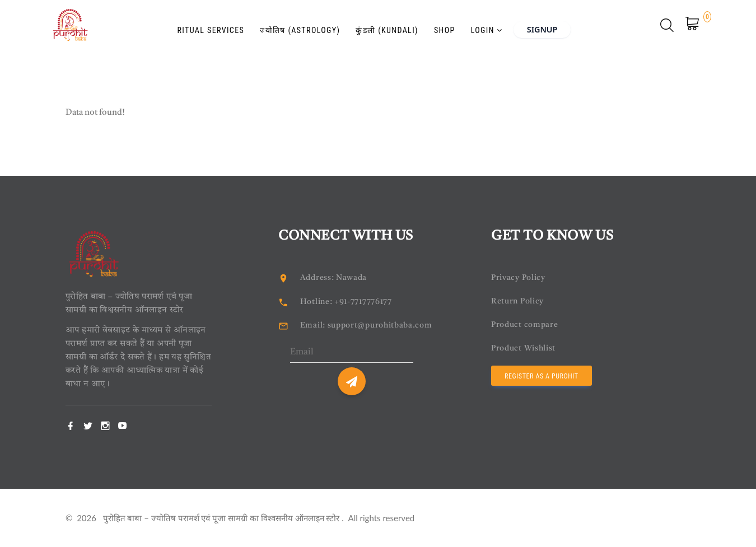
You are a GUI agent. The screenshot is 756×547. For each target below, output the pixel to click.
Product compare (526, 325)
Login (476, 26)
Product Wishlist (525, 349)
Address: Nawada (335, 278)
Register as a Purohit (542, 376)
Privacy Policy (519, 278)
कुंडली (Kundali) (376, 26)
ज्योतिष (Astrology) (289, 26)
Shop (434, 26)
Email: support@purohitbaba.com (370, 326)
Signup (551, 25)
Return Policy (519, 301)
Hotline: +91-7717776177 (351, 302)
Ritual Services (200, 26)
